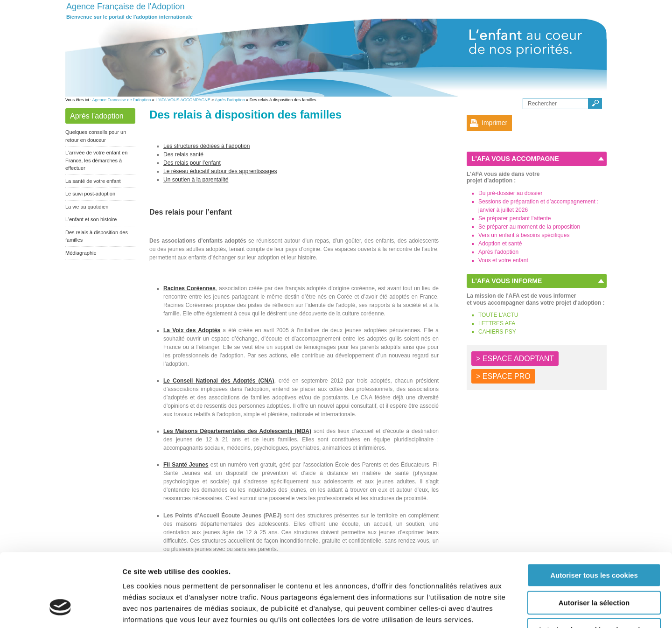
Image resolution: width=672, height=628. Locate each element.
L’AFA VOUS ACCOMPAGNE (183, 100)
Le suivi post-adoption (90, 194)
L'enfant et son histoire (91, 219)
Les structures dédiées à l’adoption (206, 146)
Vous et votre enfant (503, 260)
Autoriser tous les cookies (594, 514)
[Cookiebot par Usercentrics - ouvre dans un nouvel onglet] (60, 610)
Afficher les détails (514, 610)
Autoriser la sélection (594, 541)
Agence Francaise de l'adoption (122, 100)
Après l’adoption (230, 100)
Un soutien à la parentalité (196, 180)
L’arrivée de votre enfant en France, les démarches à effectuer (96, 160)
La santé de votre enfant (93, 181)
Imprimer (494, 123)
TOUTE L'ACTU (498, 315)
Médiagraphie (81, 253)
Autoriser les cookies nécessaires (594, 569)
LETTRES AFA (497, 323)
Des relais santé (183, 154)
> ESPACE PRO (503, 376)
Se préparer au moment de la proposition (529, 227)
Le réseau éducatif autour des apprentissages (220, 171)
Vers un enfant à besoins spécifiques (524, 235)
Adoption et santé (500, 244)
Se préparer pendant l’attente (514, 218)
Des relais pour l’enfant (192, 163)
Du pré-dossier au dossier (510, 193)
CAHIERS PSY (497, 332)
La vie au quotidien (87, 207)
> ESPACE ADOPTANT (515, 359)
